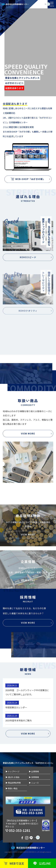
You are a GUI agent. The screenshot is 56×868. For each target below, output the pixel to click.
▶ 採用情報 (34, 777)
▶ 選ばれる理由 (12, 777)
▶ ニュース (34, 783)
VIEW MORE (28, 652)
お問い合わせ (40, 4)
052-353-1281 (20, 830)
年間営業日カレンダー (16, 728)
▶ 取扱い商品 (12, 788)
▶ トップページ (12, 771)
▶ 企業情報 (34, 771)
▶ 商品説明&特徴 (13, 783)
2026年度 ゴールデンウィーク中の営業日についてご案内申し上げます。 (27, 713)
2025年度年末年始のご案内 (18, 741)
